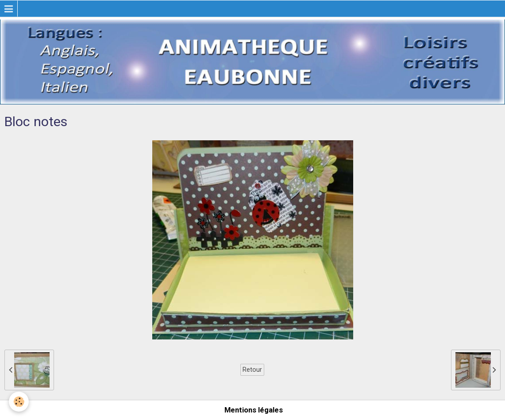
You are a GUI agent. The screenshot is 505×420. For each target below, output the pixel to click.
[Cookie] (19, 402)
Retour (252, 370)
